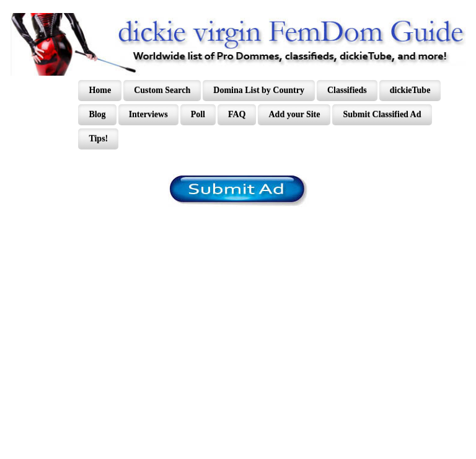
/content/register (238, 191)
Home (100, 90)
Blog (97, 114)
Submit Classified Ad (382, 114)
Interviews (148, 114)
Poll (198, 114)
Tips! (98, 139)
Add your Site (294, 114)
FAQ (237, 114)
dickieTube (410, 90)
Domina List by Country (259, 90)
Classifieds (347, 90)
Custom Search (162, 90)
